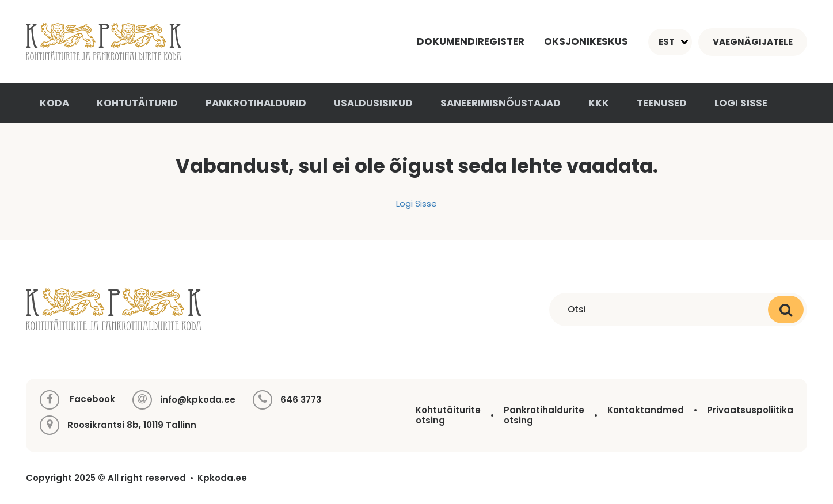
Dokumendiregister (471, 41)
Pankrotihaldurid (256, 103)
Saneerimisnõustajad (501, 103)
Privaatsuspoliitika (750, 410)
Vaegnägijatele (753, 42)
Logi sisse (741, 103)
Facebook (77, 400)
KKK (599, 103)
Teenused (662, 103)
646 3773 (301, 400)
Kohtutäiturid (137, 103)
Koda (54, 103)
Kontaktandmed (646, 410)
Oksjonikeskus (586, 41)
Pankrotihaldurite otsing (544, 415)
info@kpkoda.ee (198, 400)
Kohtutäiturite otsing (448, 415)
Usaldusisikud (373, 103)
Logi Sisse (417, 203)
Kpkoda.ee (222, 478)
